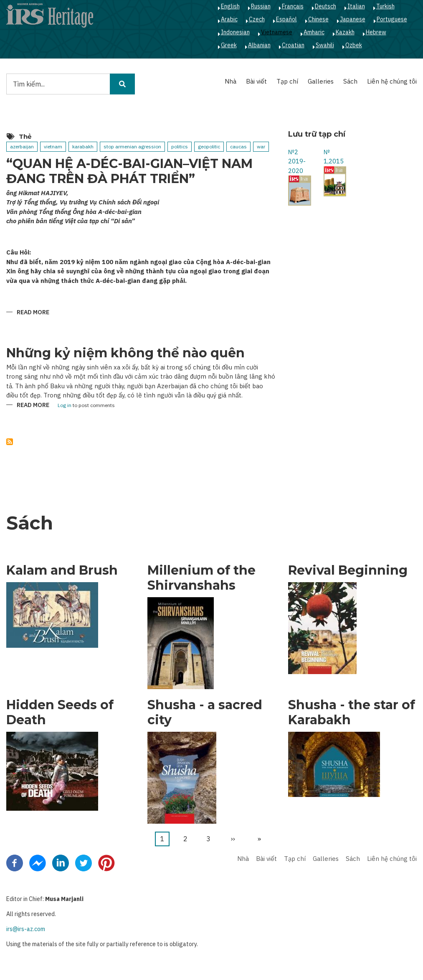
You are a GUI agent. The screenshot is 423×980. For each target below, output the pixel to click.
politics (180, 146)
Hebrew (376, 32)
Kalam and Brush (62, 570)
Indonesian (235, 32)
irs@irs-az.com (26, 929)
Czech (257, 19)
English (230, 6)
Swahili (325, 45)
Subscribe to (10, 442)
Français (293, 6)
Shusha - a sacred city (205, 713)
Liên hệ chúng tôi (392, 81)
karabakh (83, 146)
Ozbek (354, 45)
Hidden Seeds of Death (60, 713)
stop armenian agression (132, 146)
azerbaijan (22, 146)
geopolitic (209, 146)
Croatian (293, 45)
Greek (229, 45)
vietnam (53, 146)
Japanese (353, 19)
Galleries (321, 81)
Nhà (230, 81)
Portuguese (392, 19)
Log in (65, 406)
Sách (350, 81)
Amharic (314, 32)
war (261, 146)
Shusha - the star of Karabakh (352, 713)
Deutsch (325, 6)
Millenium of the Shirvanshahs (201, 578)
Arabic (229, 19)
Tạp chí (287, 81)
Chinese (318, 19)
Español (286, 19)
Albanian (259, 45)
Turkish (385, 6)
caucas (238, 146)
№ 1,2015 (334, 157)
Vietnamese (277, 32)
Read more (33, 313)
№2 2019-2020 (297, 161)
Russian (261, 6)
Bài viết (256, 81)
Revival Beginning (348, 570)
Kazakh (345, 32)
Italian (356, 6)
